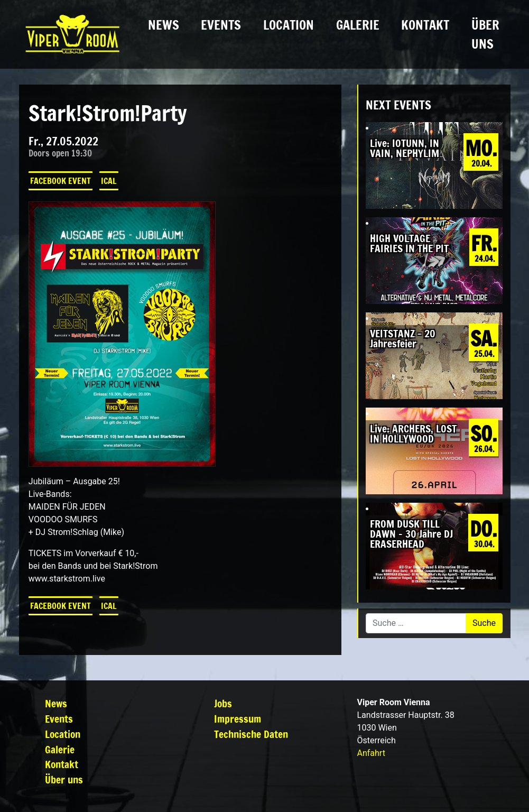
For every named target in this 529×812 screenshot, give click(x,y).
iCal (109, 181)
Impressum (238, 719)
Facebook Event (61, 181)
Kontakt (425, 25)
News (164, 25)
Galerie (358, 25)
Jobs (223, 703)
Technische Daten (251, 734)
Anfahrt (371, 753)
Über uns (485, 34)
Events (221, 25)
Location (289, 25)
